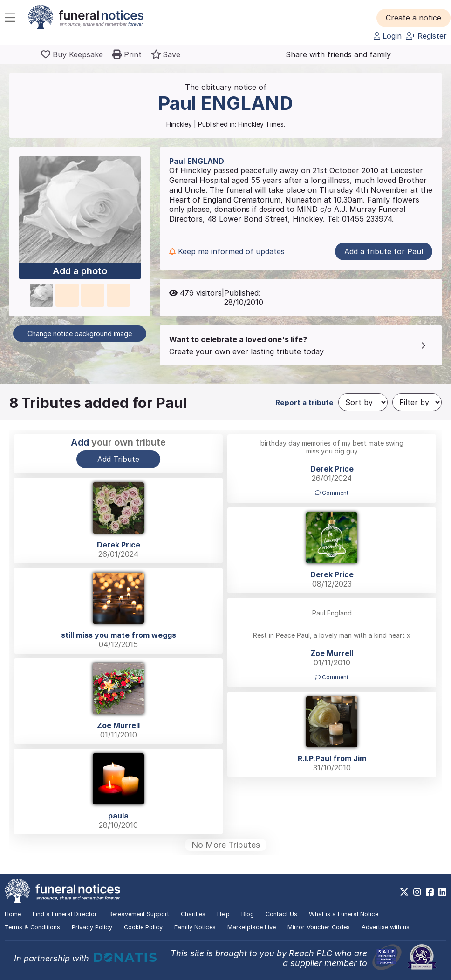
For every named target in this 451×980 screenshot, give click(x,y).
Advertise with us (386, 927)
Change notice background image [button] (80, 334)
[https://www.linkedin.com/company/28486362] (442, 892)
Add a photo (80, 271)
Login (388, 36)
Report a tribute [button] (304, 402)
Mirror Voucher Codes (319, 927)
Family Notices (195, 927)
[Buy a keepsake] (72, 54)
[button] (413, 18)
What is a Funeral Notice (344, 914)
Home (13, 914)
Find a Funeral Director (65, 914)
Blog (248, 914)
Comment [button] (332, 493)
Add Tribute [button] (118, 459)
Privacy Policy (92, 927)
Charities (193, 914)
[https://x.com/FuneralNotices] (404, 892)
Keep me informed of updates (227, 251)
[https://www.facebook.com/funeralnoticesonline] (430, 892)
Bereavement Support (139, 914)
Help (223, 914)
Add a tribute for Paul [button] (384, 251)
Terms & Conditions (32, 927)
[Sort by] (363, 402)
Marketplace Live (252, 927)
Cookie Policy (143, 927)
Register (426, 36)
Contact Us (281, 914)
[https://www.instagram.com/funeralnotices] (417, 892)
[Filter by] (417, 402)
